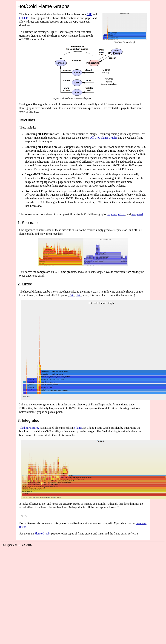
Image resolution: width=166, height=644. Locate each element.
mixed (122, 214)
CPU (89, 14)
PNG (79, 295)
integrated (137, 214)
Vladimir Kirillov (29, 428)
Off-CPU (24, 18)
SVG (71, 295)
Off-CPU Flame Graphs (103, 138)
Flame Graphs (43, 534)
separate (112, 214)
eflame (78, 428)
